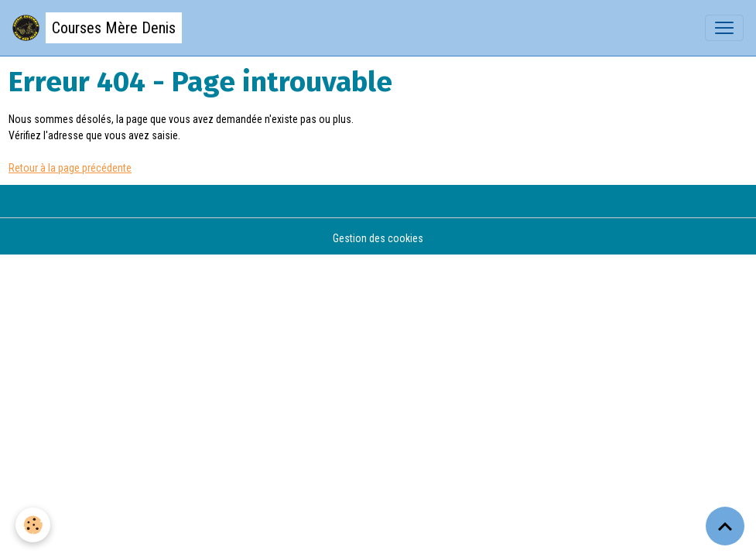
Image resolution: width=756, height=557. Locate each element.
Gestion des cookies (378, 238)
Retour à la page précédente (70, 168)
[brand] (97, 28)
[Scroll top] (725, 526)
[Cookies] (33, 525)
